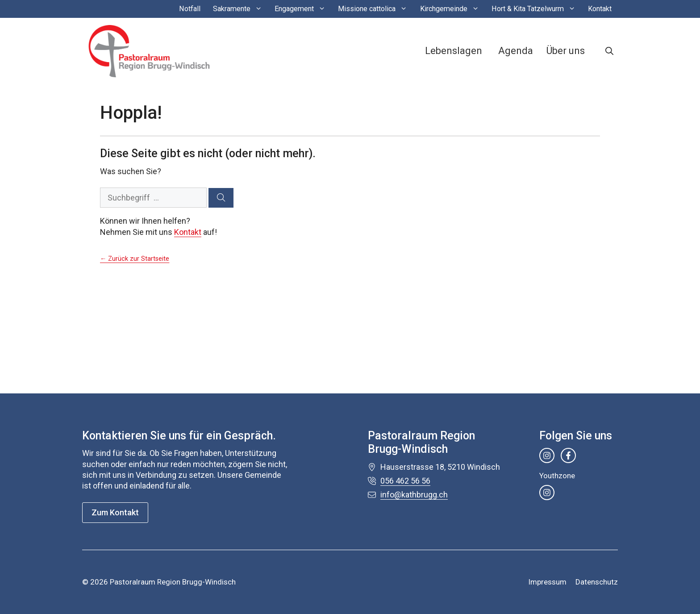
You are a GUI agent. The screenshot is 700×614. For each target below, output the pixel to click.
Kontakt (600, 9)
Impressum (547, 582)
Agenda (516, 51)
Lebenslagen (454, 51)
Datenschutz (597, 582)
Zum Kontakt (115, 512)
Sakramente (241, 9)
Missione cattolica (376, 9)
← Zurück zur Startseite (135, 259)
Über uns (566, 51)
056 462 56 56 (405, 481)
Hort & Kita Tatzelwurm (537, 9)
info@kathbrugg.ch (414, 495)
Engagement (303, 9)
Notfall (190, 9)
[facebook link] (568, 455)
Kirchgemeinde (453, 9)
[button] (609, 51)
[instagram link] (547, 455)
